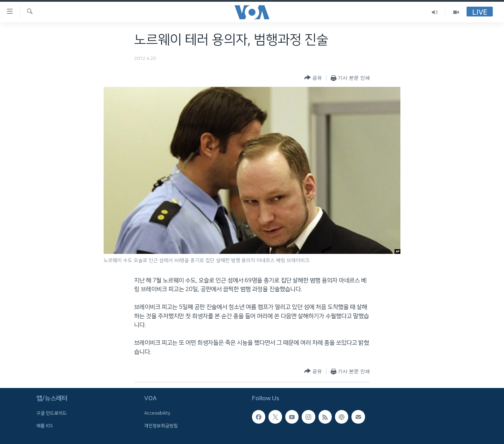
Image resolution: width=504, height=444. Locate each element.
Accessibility (157, 413)
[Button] (313, 78)
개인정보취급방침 (161, 425)
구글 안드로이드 (52, 413)
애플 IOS (45, 425)
